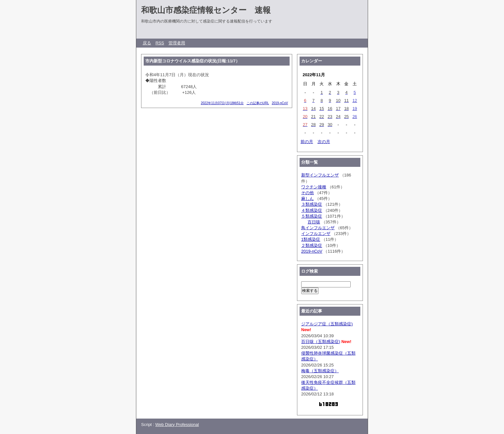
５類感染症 (312, 216)
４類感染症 (312, 210)
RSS (160, 43)
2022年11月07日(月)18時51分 (222, 103)
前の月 (307, 142)
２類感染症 (312, 245)
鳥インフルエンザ (318, 228)
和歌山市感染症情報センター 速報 (206, 10)
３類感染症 (312, 204)
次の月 (324, 142)
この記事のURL (258, 103)
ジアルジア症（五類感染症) (327, 324)
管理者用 (177, 43)
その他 (307, 193)
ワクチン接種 (314, 187)
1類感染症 (311, 239)
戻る (147, 43)
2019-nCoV (280, 103)
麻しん (307, 199)
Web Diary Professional (177, 425)
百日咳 (314, 222)
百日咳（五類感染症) (321, 342)
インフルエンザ (316, 234)
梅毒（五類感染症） (320, 371)
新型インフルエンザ (320, 175)
